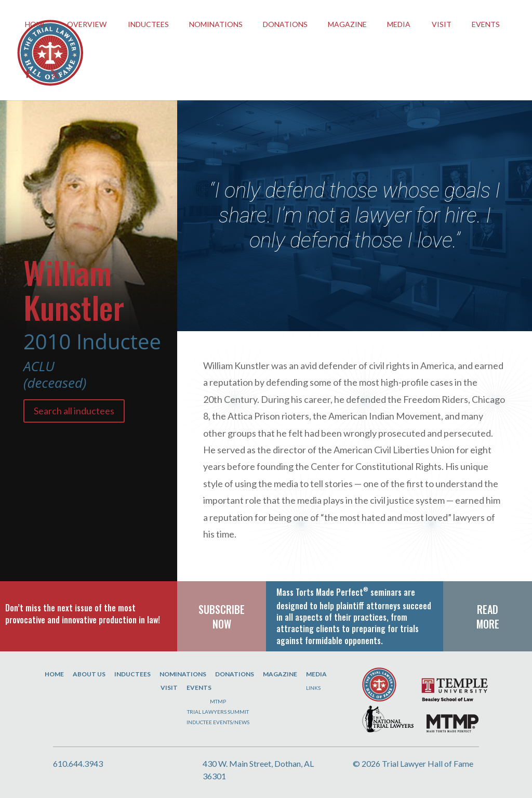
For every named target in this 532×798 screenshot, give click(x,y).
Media (399, 24)
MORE (488, 624)
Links (313, 688)
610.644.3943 (78, 763)
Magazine (347, 24)
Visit (442, 24)
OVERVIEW (87, 24)
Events (199, 688)
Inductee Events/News (218, 722)
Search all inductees (74, 411)
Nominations (216, 24)
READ (488, 609)
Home (54, 674)
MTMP (218, 701)
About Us (89, 674)
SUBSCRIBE (222, 609)
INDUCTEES (148, 24)
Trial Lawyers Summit (218, 712)
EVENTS (486, 24)
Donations (285, 24)
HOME (36, 24)
